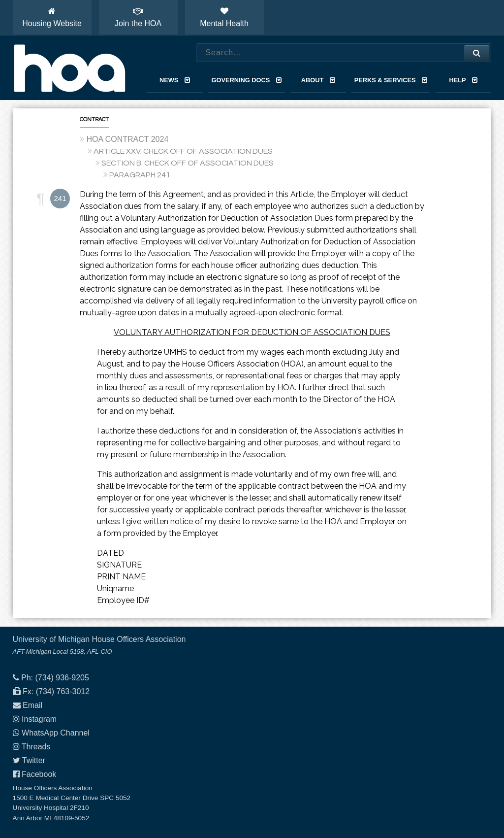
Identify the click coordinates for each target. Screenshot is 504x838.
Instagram (39, 719)
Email (32, 705)
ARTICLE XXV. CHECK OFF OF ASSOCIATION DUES (183, 151)
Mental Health (224, 17)
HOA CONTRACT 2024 (127, 139)
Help (464, 80)
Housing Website (52, 17)
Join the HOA (138, 17)
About (318, 80)
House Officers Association (69, 68)
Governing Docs (247, 80)
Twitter (34, 760)
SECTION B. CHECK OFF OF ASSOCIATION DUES (188, 163)
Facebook (39, 774)
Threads (36, 747)
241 (60, 198)
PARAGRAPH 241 (140, 175)
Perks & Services (391, 80)
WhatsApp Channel (56, 733)
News (175, 80)
